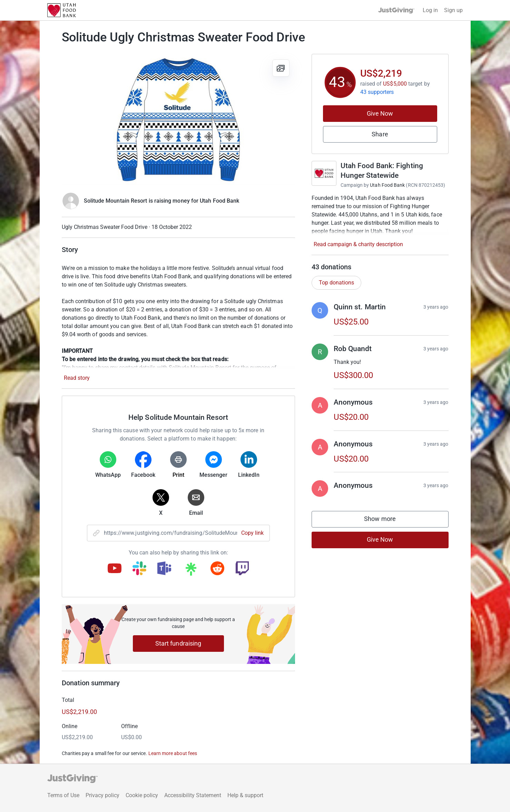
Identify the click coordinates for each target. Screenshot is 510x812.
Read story (77, 378)
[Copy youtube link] (115, 569)
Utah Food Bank (387, 185)
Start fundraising (178, 643)
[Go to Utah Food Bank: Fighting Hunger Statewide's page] (324, 173)
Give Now (380, 113)
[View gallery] (281, 68)
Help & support (245, 795)
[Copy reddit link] (217, 569)
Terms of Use (63, 795)
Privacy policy (102, 795)
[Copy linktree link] (191, 571)
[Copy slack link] (139, 569)
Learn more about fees (173, 753)
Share (380, 134)
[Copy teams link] (164, 569)
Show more (387, 520)
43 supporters (377, 92)
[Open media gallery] (178, 119)
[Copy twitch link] (242, 569)
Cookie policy (142, 795)
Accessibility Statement (193, 795)
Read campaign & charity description (358, 244)
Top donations (336, 283)
